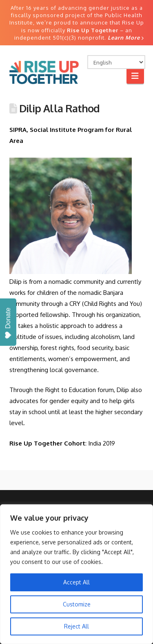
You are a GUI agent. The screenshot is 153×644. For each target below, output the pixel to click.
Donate (8, 323)
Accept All (76, 582)
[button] (135, 76)
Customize (77, 604)
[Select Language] (116, 62)
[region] (76, 574)
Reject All (76, 626)
